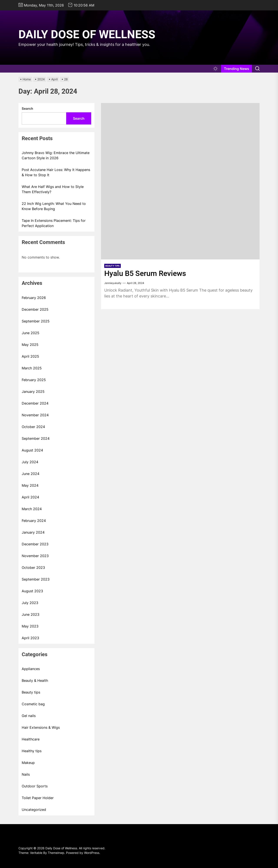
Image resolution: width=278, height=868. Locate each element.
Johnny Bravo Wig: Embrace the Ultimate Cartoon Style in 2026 (56, 155)
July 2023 (30, 603)
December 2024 (35, 403)
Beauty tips (113, 266)
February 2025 (34, 380)
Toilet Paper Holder (38, 798)
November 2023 (35, 556)
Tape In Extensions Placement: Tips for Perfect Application (54, 223)
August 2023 (32, 591)
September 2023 (36, 579)
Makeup (28, 763)
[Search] (257, 69)
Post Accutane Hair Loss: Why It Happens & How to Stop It (56, 172)
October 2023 (33, 568)
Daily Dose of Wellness (87, 34)
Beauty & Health (35, 680)
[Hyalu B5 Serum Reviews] (180, 181)
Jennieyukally (113, 283)
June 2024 (31, 474)
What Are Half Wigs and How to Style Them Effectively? (53, 189)
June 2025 (31, 333)
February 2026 (34, 298)
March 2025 (32, 368)
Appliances (31, 669)
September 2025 (36, 321)
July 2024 (30, 462)
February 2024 (34, 521)
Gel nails (29, 716)
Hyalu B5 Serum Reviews (145, 273)
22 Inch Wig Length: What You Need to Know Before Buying (54, 206)
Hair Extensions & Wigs (41, 727)
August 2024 (32, 450)
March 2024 (32, 509)
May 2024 (30, 485)
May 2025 (30, 345)
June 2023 (31, 614)
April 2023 (30, 638)
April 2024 (30, 497)
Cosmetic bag (33, 704)
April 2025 (30, 356)
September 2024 (36, 438)
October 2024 (33, 427)
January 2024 (33, 532)
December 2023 (35, 544)
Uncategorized (34, 810)
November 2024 (35, 415)
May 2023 (30, 626)
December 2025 (35, 309)
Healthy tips (32, 751)
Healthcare (31, 739)
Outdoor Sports (35, 786)
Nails (26, 774)
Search (27, 109)
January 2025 (33, 392)
